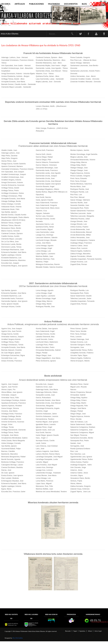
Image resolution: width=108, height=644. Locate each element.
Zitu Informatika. (18, 638)
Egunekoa (82, 631)
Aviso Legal (98, 631)
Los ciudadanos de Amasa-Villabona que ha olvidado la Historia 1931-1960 (41, 45)
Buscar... (45, 31)
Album (90, 631)
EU (105, 1)
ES (101, 1)
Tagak (75, 631)
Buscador (68, 631)
